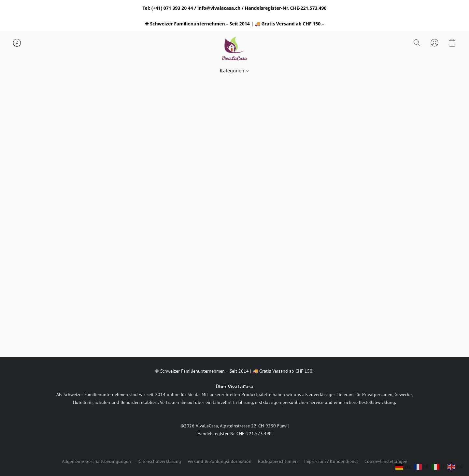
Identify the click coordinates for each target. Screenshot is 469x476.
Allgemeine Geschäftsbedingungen (96, 461)
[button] (234, 49)
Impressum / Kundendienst (331, 461)
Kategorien (234, 70)
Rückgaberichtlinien (278, 461)
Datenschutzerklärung (159, 461)
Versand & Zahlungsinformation (220, 461)
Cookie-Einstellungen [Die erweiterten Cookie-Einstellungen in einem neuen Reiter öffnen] (386, 461)
